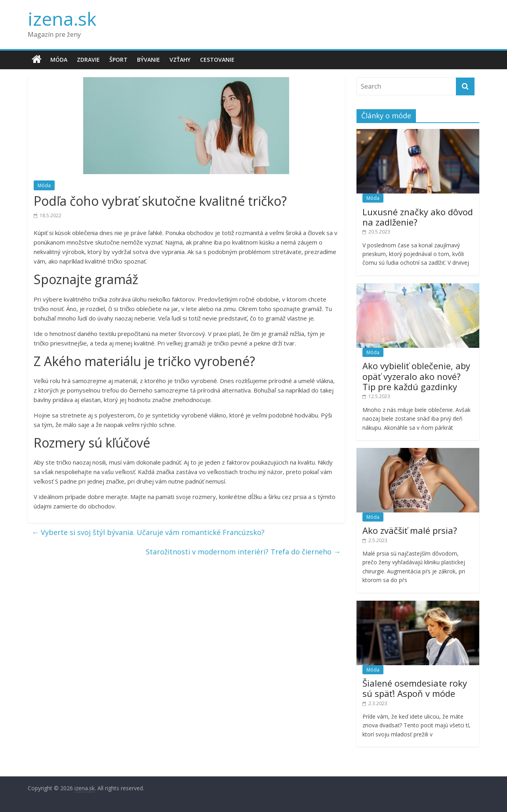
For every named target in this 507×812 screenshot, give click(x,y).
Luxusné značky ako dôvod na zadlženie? (418, 217)
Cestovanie (217, 60)
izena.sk (62, 19)
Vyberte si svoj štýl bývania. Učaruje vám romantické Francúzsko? (148, 532)
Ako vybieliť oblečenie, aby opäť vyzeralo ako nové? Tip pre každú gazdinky (416, 376)
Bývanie (149, 60)
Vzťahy (180, 60)
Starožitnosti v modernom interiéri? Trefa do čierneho (243, 552)
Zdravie (88, 60)
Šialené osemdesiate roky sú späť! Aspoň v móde (415, 688)
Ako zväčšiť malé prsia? (410, 530)
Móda (59, 60)
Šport (118, 60)
